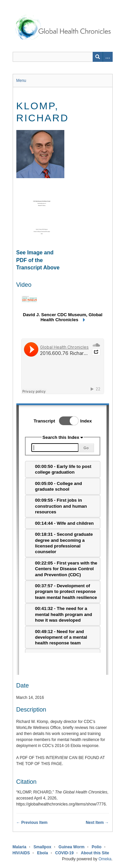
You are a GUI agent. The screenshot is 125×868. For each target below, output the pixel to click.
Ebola (42, 853)
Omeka (105, 859)
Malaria (19, 847)
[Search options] (108, 57)
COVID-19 (64, 853)
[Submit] (98, 57)
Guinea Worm (72, 847)
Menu (21, 81)
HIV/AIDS (21, 853)
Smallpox (42, 847)
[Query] (63, 57)
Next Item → (97, 823)
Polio (96, 847)
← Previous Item (32, 823)
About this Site (95, 853)
